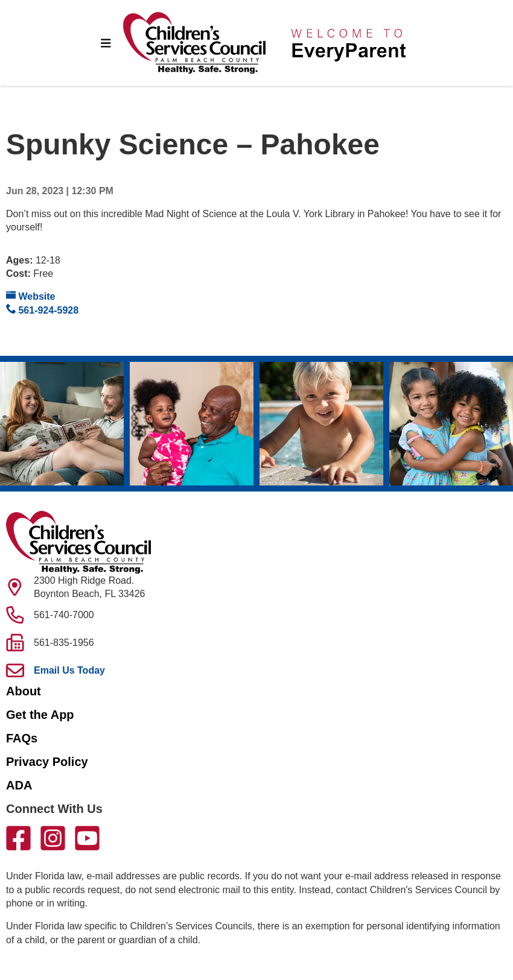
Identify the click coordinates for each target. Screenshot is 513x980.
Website (31, 296)
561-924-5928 (42, 310)
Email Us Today (69, 670)
